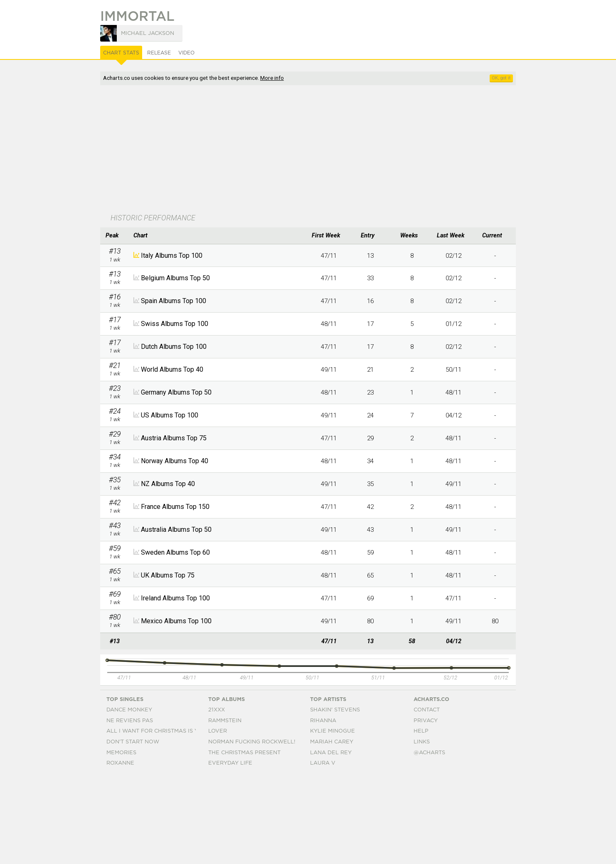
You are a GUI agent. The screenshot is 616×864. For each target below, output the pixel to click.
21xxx (217, 797)
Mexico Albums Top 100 (176, 621)
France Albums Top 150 (175, 507)
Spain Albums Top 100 (174, 301)
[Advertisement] (308, 150)
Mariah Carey (332, 829)
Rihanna (323, 808)
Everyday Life (230, 850)
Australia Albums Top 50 (176, 530)
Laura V (323, 850)
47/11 (329, 256)
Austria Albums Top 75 (174, 438)
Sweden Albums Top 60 (175, 552)
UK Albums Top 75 (168, 575)
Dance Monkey (129, 797)
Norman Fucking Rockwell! (252, 829)
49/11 (329, 370)
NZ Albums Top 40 (168, 484)
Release (159, 53)
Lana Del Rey (331, 840)
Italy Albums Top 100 (172, 255)
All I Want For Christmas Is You (156, 819)
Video (186, 53)
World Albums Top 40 (172, 369)
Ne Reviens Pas (130, 808)
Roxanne (120, 850)
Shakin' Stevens (335, 797)
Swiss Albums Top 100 (175, 324)
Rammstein (225, 808)
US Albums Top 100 (170, 415)
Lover (218, 819)
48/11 (329, 324)
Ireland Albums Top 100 (175, 598)
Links (422, 829)
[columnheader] (115, 236)
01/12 (453, 324)
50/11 (453, 370)
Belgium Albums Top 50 (175, 278)
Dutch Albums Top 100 (174, 347)
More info (272, 78)
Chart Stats (121, 53)
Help (421, 819)
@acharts (429, 840)
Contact (427, 797)
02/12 (453, 256)
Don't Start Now (133, 829)
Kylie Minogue (333, 819)
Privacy (426, 808)
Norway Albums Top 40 (175, 461)
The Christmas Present (244, 840)
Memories (121, 840)
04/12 (453, 415)
